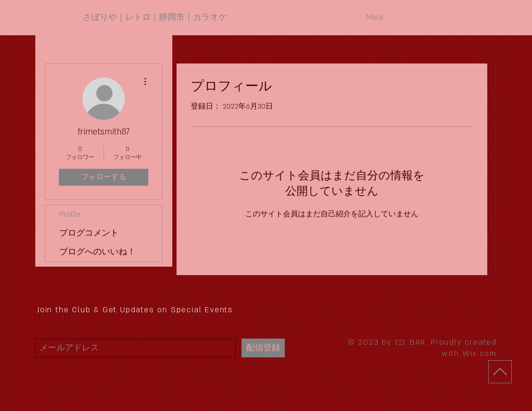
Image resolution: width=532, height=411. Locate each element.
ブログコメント (89, 233)
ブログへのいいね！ (97, 252)
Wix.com (480, 354)
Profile (70, 214)
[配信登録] (263, 348)
